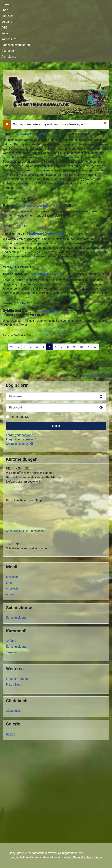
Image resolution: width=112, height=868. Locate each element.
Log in (56, 426)
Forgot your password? (21, 435)
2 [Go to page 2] (31, 347)
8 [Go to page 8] (68, 347)
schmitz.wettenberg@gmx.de (37, 206)
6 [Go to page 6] (56, 347)
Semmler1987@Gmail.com (36, 134)
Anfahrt (11, 641)
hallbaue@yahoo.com (47, 233)
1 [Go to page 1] (25, 347)
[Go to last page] (95, 347)
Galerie (11, 734)
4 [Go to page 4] (43, 347)
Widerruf (7, 33)
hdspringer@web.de (47, 274)
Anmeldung (9, 57)
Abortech (12, 589)
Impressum (9, 39)
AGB (4, 28)
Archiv (10, 594)
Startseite (12, 577)
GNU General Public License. (85, 857)
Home (5, 4)
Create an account (20, 444)
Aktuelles (7, 16)
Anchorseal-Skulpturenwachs (25, 531)
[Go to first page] (11, 347)
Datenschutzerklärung (16, 45)
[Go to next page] (88, 347)
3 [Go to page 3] (37, 347)
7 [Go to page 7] (62, 347)
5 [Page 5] (49, 347)
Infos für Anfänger (18, 679)
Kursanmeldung (16, 618)
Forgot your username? (21, 439)
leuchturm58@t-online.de (53, 311)
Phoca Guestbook (98, 376)
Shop (5, 10)
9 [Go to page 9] (74, 347)
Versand (7, 22)
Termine (11, 652)
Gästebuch (8, 51)
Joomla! (14, 857)
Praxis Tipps (14, 685)
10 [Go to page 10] (81, 347)
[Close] (105, 123)
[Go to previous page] (18, 347)
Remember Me (20, 417)
